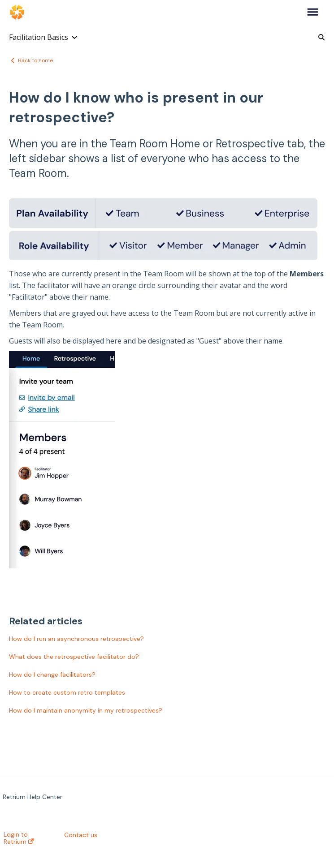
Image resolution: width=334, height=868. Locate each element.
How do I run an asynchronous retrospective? (76, 639)
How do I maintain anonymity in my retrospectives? (86, 710)
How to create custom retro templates (67, 692)
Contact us (81, 835)
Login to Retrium (19, 838)
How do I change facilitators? (52, 675)
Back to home (35, 60)
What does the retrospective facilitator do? (74, 657)
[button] (313, 13)
